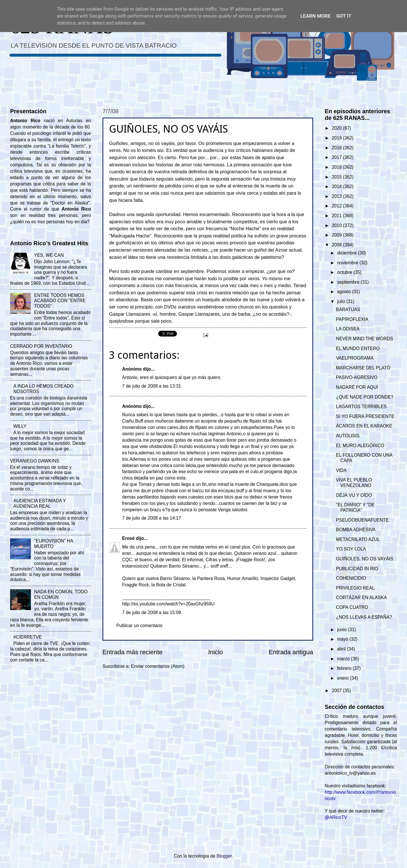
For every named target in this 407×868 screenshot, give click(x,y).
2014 (337, 186)
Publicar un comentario (139, 626)
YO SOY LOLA (351, 549)
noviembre (348, 263)
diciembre (348, 253)
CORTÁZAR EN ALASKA (361, 597)
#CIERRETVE (27, 637)
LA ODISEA (348, 329)
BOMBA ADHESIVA (356, 530)
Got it (344, 16)
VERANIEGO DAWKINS (35, 461)
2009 (337, 235)
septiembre (349, 282)
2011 (337, 216)
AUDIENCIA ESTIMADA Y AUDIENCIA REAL (40, 503)
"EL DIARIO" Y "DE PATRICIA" (355, 508)
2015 (337, 177)
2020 (337, 128)
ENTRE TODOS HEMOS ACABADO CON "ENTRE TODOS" (60, 301)
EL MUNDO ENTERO (358, 348)
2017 (337, 157)
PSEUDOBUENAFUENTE (362, 520)
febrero (345, 668)
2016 (337, 167)
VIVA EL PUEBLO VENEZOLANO (354, 483)
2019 (337, 138)
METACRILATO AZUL (358, 539)
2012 (337, 206)
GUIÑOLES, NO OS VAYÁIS (365, 559)
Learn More (315, 16)
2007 (337, 691)
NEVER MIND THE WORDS (365, 339)
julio (342, 301)
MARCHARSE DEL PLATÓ (363, 368)
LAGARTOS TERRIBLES (361, 407)
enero (343, 678)
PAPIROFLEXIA (352, 319)
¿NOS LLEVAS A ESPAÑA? (364, 617)
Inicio (215, 652)
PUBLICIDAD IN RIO (357, 569)
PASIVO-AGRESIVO (357, 377)
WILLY (20, 426)
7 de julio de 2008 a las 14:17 (152, 518)
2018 (337, 148)
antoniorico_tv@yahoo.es (350, 773)
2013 (337, 196)
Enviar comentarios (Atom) (158, 666)
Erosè (128, 538)
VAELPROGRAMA (355, 358)
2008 (337, 245)
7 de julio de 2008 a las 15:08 (152, 613)
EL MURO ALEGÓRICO (360, 446)
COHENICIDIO (351, 578)
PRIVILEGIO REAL (355, 588)
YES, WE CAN (49, 255)
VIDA (341, 470)
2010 (337, 225)
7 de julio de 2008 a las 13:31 (152, 386)
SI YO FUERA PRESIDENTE (365, 416)
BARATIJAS (348, 310)
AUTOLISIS (348, 436)
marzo (344, 659)
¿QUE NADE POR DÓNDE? (365, 397)
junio (342, 630)
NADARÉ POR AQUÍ (357, 387)
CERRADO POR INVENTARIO (41, 346)
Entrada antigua (291, 652)
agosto (345, 292)
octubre (345, 272)
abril (342, 649)
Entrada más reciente (132, 652)
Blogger (224, 856)
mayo (343, 639)
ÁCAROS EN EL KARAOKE (364, 426)
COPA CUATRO (352, 607)
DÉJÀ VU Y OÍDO (354, 495)
